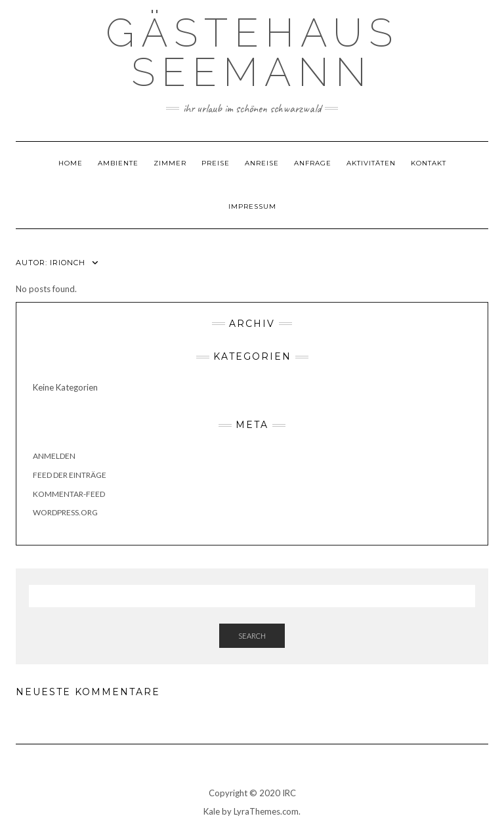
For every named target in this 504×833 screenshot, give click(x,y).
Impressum (252, 206)
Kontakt (429, 163)
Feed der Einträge (70, 475)
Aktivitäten (371, 163)
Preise (216, 163)
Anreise (262, 163)
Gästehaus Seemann (252, 53)
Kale (212, 811)
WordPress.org (65, 512)
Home (71, 163)
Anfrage (313, 163)
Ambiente (118, 163)
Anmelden (54, 456)
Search (252, 636)
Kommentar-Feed (69, 494)
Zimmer (170, 163)
